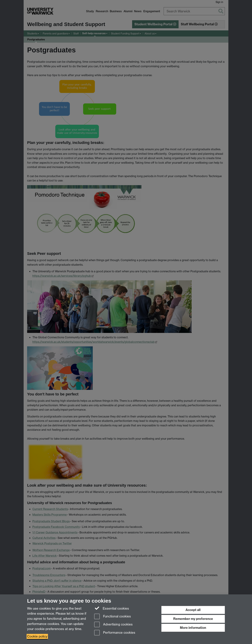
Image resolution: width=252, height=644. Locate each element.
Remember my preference (193, 619)
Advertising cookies (113, 625)
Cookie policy (37, 636)
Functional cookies (113, 617)
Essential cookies (112, 608)
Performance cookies (115, 633)
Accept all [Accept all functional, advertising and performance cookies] (193, 610)
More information (193, 628)
